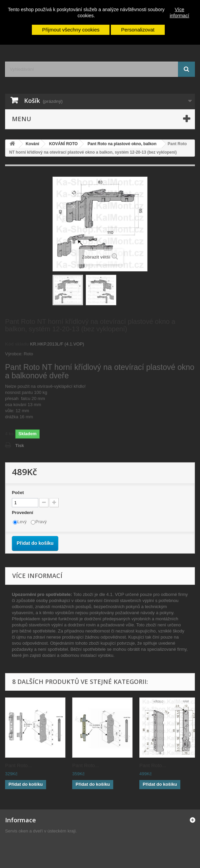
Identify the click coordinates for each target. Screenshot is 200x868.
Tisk (20, 446)
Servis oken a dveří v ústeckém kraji (40, 831)
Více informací (180, 13)
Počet (18, 493)
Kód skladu (17, 344)
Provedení (23, 513)
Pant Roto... (18, 765)
